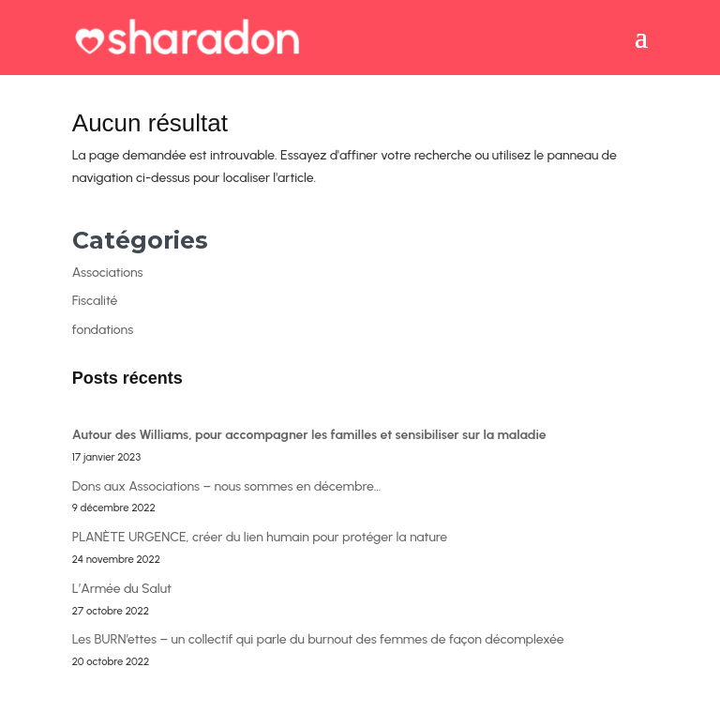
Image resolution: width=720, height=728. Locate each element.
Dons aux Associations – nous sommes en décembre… (227, 486)
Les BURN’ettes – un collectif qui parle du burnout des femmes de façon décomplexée (318, 639)
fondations (103, 330)
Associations (108, 273)
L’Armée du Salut (122, 589)
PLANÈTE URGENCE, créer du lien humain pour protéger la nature (260, 537)
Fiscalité (95, 301)
